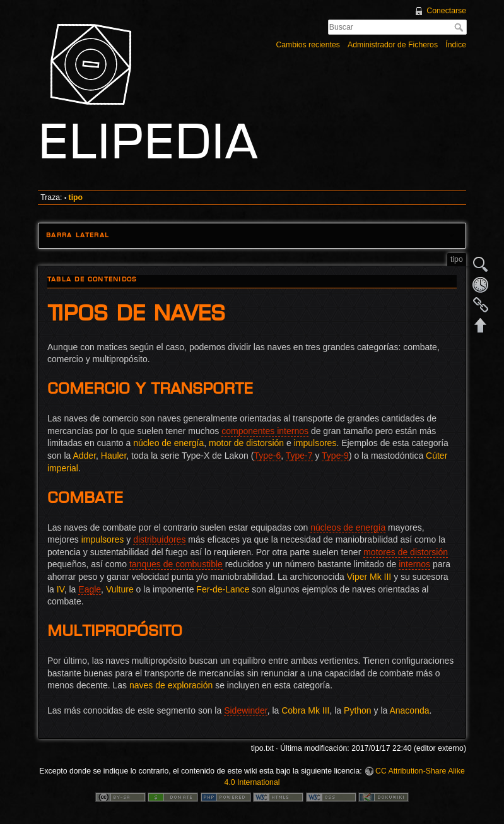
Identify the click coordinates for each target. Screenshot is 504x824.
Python (358, 710)
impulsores (315, 443)
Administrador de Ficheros (393, 45)
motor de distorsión (246, 443)
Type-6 (267, 456)
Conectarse (446, 11)
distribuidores (159, 539)
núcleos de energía (348, 527)
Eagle (90, 589)
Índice (456, 45)
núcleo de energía (168, 443)
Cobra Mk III (305, 710)
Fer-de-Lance (223, 589)
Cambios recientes (308, 45)
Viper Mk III (369, 577)
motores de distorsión (406, 552)
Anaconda (409, 710)
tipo (76, 197)
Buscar (460, 27)
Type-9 (335, 456)
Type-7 (299, 456)
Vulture (120, 589)
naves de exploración (171, 685)
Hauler (114, 456)
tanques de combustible (176, 564)
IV (61, 589)
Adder (84, 456)
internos (414, 564)
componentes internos (265, 431)
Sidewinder (246, 710)
